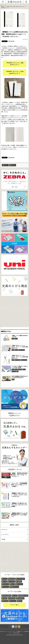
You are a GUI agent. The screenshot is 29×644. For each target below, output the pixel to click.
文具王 (13, 379)
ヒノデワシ (12, 581)
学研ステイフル (15, 587)
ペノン (5, 579)
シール (16, 339)
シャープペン (14, 534)
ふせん (13, 350)
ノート (5, 165)
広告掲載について (20, 631)
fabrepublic (12, 579)
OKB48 (5, 598)
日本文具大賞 (21, 598)
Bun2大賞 (5, 601)
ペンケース (13, 601)
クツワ (13, 369)
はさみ (13, 360)
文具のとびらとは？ (4, 631)
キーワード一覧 (14, 605)
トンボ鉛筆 (20, 369)
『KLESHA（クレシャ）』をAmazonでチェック (15, 72)
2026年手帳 (12, 598)
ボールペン (14, 371)
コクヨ (16, 369)
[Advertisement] (14, 312)
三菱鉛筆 (19, 581)
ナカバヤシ (6, 584)
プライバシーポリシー (12, 631)
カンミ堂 (17, 350)
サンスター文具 (18, 360)
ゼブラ (13, 584)
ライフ (3, 46)
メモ (17, 371)
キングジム (20, 584)
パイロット (6, 587)
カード (13, 339)
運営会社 (18, 633)
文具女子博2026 (7, 596)
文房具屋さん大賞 (23, 596)
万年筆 (14, 539)
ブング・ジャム (22, 350)
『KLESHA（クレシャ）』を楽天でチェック (15, 64)
